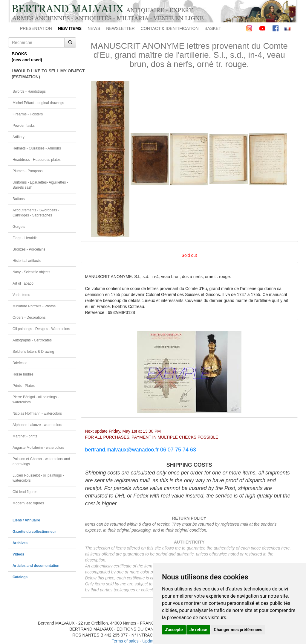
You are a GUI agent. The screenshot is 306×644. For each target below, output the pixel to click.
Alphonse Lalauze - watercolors (37, 425)
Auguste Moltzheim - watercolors (38, 448)
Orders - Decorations (29, 318)
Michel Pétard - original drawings (38, 103)
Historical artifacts (27, 261)
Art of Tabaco (23, 283)
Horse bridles (23, 374)
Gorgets (19, 227)
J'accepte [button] (174, 630)
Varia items (21, 295)
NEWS (94, 28)
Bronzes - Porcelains (29, 249)
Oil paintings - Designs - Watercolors (41, 329)
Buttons (19, 199)
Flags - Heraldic (25, 238)
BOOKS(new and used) (27, 57)
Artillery (19, 137)
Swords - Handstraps (29, 91)
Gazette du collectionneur (34, 532)
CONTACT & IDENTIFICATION (170, 28)
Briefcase (20, 363)
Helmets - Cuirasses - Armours (37, 148)
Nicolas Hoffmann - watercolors (37, 413)
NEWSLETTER (120, 28)
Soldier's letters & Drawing (33, 352)
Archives (20, 543)
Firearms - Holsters (28, 114)
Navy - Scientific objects (31, 272)
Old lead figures (25, 492)
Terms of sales (125, 641)
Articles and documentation (36, 566)
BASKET (213, 28)
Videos (18, 554)
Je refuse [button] (198, 630)
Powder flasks (24, 126)
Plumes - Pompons (27, 171)
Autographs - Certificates (32, 340)
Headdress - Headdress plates (37, 160)
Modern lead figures (28, 503)
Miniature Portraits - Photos (34, 306)
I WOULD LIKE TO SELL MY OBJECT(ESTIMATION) (44, 74)
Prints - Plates (24, 386)
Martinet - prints (25, 436)
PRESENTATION (36, 28)
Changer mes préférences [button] (238, 630)
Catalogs (20, 577)
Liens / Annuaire (26, 520)
